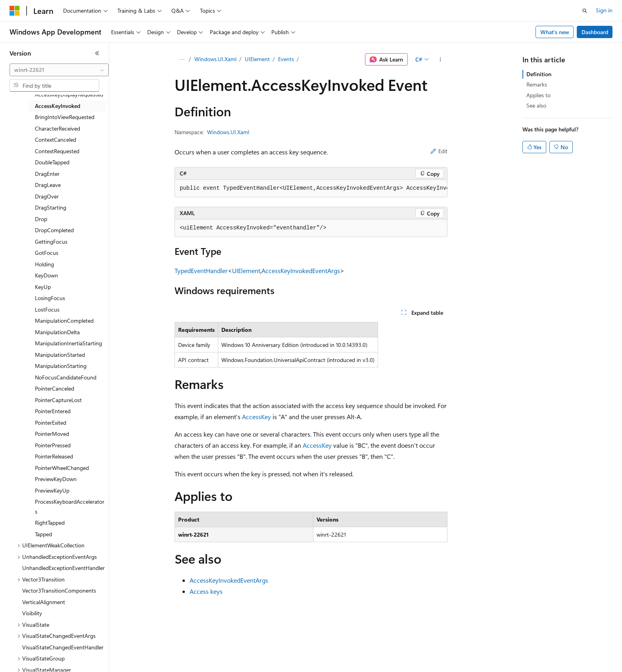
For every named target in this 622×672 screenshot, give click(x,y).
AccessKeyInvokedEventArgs (301, 271)
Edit (439, 151)
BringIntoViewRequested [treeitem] (65, 117)
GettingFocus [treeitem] (51, 242)
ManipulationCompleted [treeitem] (64, 321)
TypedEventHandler (201, 271)
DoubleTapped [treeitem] (52, 162)
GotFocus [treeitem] (47, 253)
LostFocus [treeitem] (47, 309)
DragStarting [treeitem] (51, 207)
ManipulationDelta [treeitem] (57, 332)
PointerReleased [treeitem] (54, 456)
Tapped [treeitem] (43, 534)
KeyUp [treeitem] (43, 287)
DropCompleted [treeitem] (54, 230)
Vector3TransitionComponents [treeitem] (59, 590)
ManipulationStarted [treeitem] (60, 355)
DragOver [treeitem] (47, 196)
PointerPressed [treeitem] (53, 445)
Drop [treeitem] (41, 219)
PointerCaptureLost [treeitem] (58, 400)
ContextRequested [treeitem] (57, 151)
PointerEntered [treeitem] (53, 411)
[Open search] (585, 11)
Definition (539, 74)
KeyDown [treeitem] (46, 275)
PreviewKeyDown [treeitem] (56, 479)
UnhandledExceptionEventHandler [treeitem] (63, 568)
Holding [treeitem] (44, 264)
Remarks (537, 84)
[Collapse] (97, 53)
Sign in (604, 10)
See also (536, 105)
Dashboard (595, 32)
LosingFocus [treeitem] (50, 298)
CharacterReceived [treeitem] (58, 128)
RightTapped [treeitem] (50, 523)
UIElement (257, 59)
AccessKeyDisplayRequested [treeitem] (69, 94)
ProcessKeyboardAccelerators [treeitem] (70, 506)
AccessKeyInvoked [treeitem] (58, 106)
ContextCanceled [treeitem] (56, 140)
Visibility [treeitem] (32, 613)
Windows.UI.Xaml (215, 59)
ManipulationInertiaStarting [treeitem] (68, 343)
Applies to (538, 95)
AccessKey (256, 417)
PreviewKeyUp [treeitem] (52, 490)
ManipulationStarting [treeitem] (61, 366)
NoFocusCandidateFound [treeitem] (66, 377)
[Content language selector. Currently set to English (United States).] (46, 660)
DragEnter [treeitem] (47, 174)
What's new (555, 32)
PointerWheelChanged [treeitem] (62, 468)
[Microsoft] (15, 11)
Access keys (206, 591)
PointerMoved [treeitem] (52, 434)
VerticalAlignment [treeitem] (44, 602)
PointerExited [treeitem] (51, 423)
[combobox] (59, 70)
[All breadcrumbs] (181, 60)
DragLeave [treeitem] (48, 185)
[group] (311, 189)
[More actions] (441, 60)
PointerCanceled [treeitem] (55, 388)
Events (286, 59)
